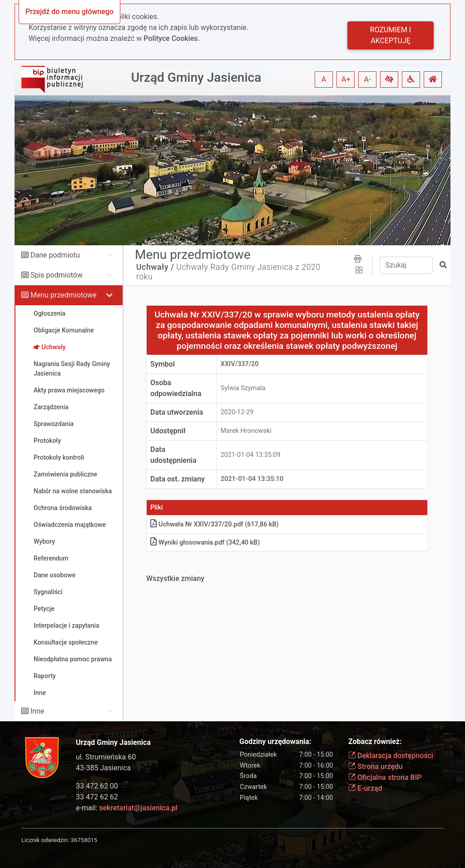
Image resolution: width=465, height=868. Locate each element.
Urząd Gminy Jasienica (196, 77)
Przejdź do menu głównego (69, 12)
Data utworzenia (177, 412)
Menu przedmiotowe (64, 295)
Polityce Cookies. (172, 38)
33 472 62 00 (97, 786)
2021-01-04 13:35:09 (251, 455)
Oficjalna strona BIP (385, 777)
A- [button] (368, 79)
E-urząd (365, 788)
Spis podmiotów (57, 275)
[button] (389, 79)
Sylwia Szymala (243, 388)
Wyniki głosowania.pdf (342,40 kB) (205, 543)
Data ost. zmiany (178, 479)
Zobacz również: (375, 742)
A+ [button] (346, 79)
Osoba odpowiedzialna (176, 388)
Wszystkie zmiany (175, 578)
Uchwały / (155, 267)
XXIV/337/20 (240, 364)
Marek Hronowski (246, 431)
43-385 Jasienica (103, 768)
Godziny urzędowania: (275, 742)
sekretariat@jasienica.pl (138, 808)
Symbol (163, 364)
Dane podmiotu (55, 255)
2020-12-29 (237, 412)
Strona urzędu (376, 766)
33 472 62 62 (97, 797)
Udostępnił (168, 431)
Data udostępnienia (173, 455)
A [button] (324, 79)
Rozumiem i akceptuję (391, 35)
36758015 (84, 840)
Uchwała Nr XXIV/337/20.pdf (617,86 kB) (215, 524)
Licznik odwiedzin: (45, 840)
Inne (37, 711)
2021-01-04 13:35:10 (252, 479)
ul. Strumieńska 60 (106, 757)
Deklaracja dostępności (391, 756)
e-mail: (126, 808)
